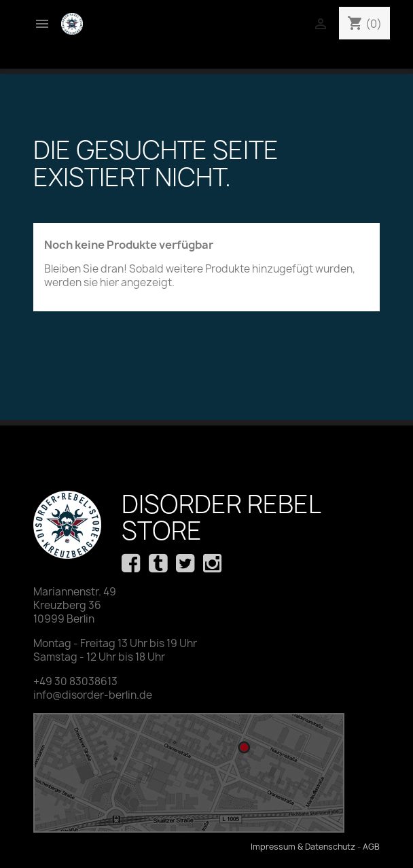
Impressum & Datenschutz (303, 847)
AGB (371, 847)
